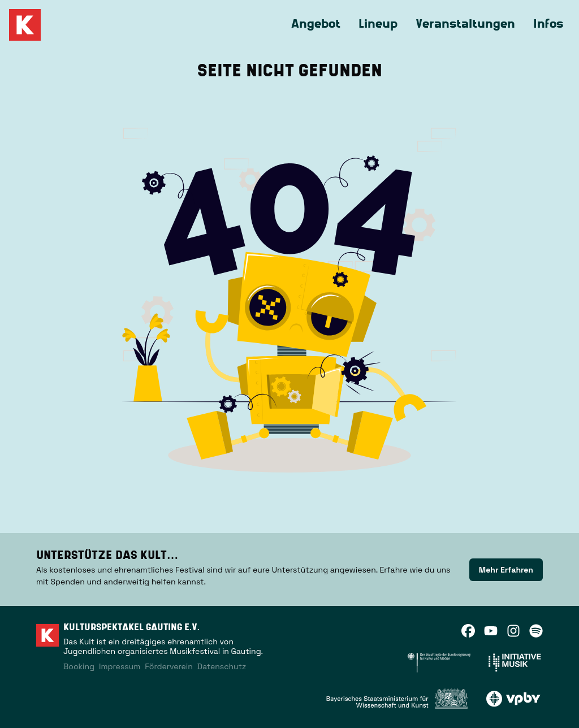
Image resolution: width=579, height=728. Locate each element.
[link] (506, 570)
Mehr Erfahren (506, 570)
